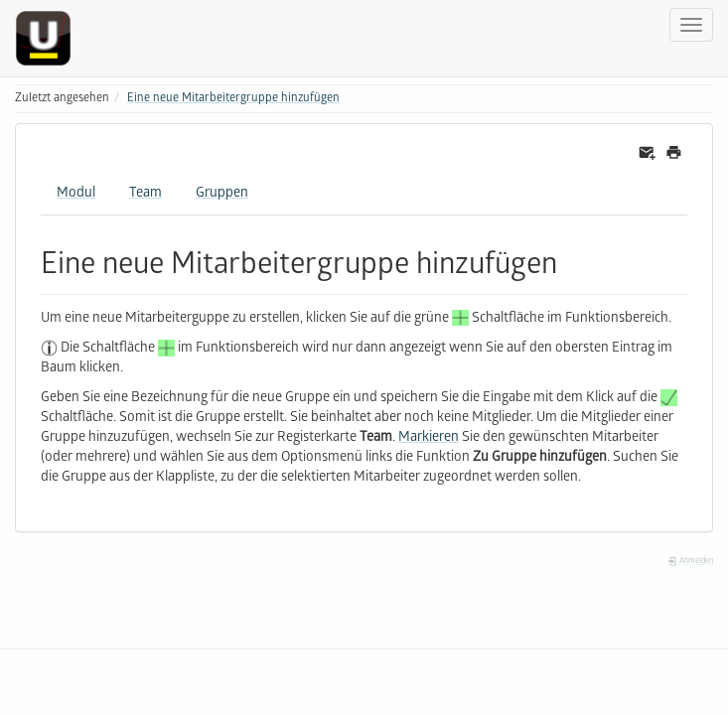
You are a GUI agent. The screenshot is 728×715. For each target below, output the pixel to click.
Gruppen (222, 194)
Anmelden (690, 562)
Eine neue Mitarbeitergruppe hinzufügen (233, 99)
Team (146, 194)
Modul (76, 194)
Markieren (429, 438)
